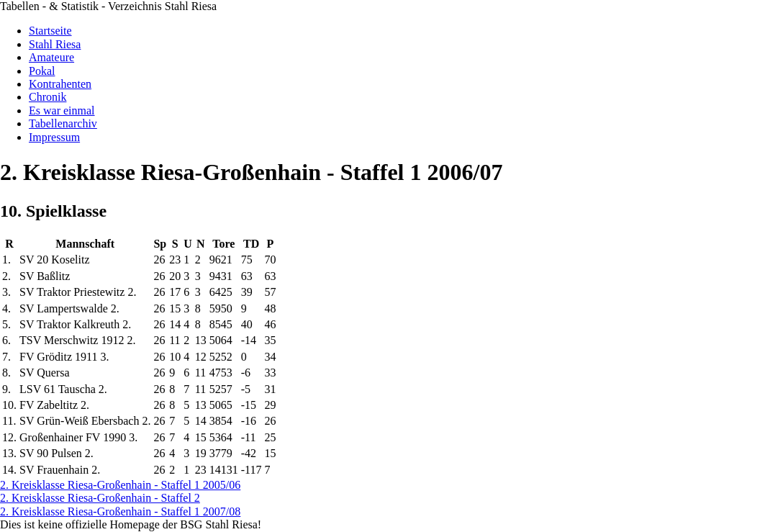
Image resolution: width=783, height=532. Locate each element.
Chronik (47, 97)
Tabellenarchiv (63, 123)
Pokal (42, 71)
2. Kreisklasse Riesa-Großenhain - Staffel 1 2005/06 (120, 485)
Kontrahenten (60, 84)
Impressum (54, 137)
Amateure (51, 57)
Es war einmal (62, 111)
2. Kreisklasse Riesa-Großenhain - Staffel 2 (100, 498)
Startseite (50, 31)
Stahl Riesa (55, 44)
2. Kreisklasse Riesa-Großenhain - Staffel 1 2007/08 (120, 511)
